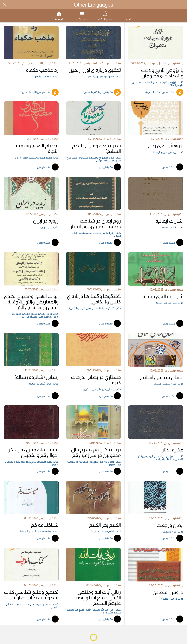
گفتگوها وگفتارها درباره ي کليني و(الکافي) (94, 299)
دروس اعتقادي (168, 592)
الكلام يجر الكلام (105, 525)
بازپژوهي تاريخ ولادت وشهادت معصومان (162, 73)
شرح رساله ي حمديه (163, 296)
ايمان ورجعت (170, 525)
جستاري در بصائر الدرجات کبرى (96, 380)
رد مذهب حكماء (42, 70)
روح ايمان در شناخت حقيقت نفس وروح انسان (95, 224)
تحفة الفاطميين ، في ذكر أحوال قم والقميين (33, 452)
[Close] (5, 5)
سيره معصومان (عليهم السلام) (96, 148)
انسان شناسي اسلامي (160, 377)
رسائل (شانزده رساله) (36, 377)
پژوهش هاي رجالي (164, 146)
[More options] (128, 16)
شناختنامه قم (45, 525)
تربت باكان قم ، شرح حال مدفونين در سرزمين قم (96, 452)
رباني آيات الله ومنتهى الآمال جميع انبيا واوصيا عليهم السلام (98, 598)
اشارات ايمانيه (169, 221)
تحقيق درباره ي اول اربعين (95, 70)
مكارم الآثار (173, 450)
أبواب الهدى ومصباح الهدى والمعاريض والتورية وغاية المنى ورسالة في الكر (31, 302)
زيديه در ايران (46, 221)
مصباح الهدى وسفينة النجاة (36, 148)
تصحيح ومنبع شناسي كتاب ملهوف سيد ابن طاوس (31, 595)
